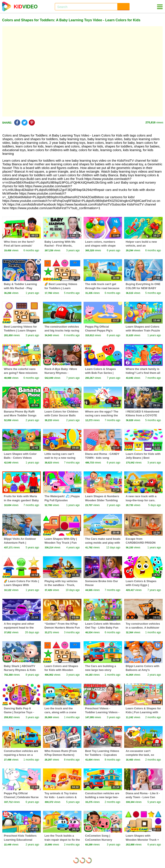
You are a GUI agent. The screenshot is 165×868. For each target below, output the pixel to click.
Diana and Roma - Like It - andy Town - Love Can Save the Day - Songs (143, 797)
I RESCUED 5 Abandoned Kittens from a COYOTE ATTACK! (142, 415)
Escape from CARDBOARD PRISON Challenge (141, 543)
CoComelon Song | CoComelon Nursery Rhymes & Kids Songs (100, 840)
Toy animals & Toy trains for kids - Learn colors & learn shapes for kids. (61, 797)
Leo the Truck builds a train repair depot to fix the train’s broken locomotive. (62, 840)
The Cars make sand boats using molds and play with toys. (103, 543)
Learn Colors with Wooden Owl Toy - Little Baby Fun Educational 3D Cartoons (103, 628)
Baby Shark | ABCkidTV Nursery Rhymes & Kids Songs (20, 670)
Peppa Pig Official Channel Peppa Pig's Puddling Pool (99, 330)
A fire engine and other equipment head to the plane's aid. (19, 628)
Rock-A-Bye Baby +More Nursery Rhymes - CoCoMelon (61, 373)
